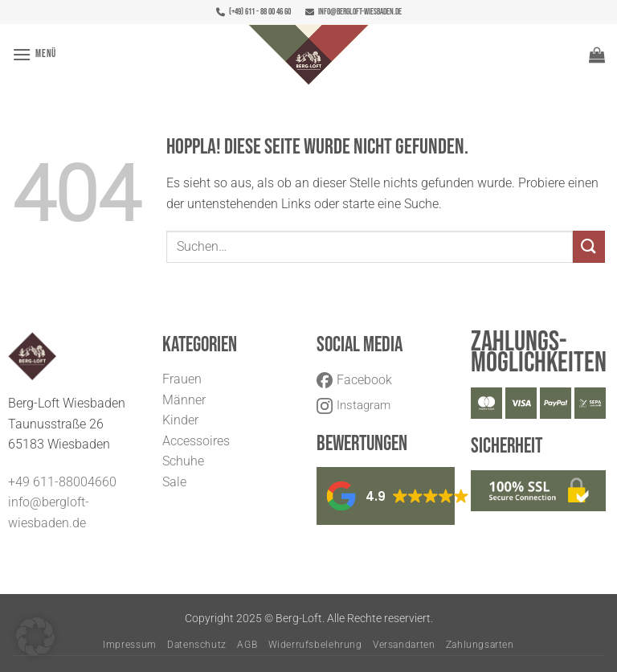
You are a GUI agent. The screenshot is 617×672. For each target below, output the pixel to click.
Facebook (354, 380)
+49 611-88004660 (62, 482)
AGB (247, 645)
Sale (174, 482)
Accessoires (196, 441)
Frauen (182, 379)
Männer (184, 400)
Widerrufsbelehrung (315, 645)
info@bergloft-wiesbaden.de (353, 12)
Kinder (180, 420)
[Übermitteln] (589, 246)
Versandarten (404, 645)
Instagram (353, 405)
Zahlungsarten (480, 645)
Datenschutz (197, 645)
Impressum (130, 645)
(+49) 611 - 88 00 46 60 (253, 12)
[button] (34, 54)
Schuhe (183, 461)
